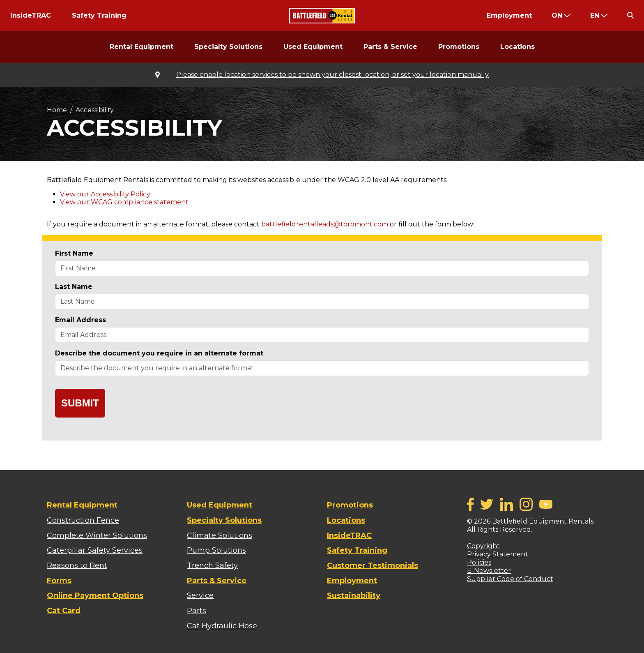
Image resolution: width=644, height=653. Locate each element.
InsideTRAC (31, 15)
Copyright (483, 546)
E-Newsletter (489, 571)
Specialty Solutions (228, 47)
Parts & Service (390, 47)
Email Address (80, 320)
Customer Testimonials (373, 565)
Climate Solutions (220, 535)
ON (557, 15)
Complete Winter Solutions (97, 535)
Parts (197, 611)
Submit (80, 403)
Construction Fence (83, 520)
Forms (59, 581)
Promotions (459, 47)
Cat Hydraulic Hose (222, 626)
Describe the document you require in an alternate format (159, 353)
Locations (517, 47)
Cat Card (64, 611)
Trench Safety (212, 565)
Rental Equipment (141, 47)
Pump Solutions (216, 550)
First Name (74, 253)
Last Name (74, 287)
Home (57, 110)
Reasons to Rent (77, 565)
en (595, 15)
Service (200, 595)
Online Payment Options (95, 595)
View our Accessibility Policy (105, 194)
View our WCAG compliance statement (124, 202)
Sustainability (354, 595)
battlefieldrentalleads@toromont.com (325, 224)
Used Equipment (313, 47)
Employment (509, 15)
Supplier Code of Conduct (510, 579)
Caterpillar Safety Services (95, 550)
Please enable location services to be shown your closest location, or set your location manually (332, 75)
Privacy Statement (498, 554)
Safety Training (99, 15)
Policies (479, 562)
